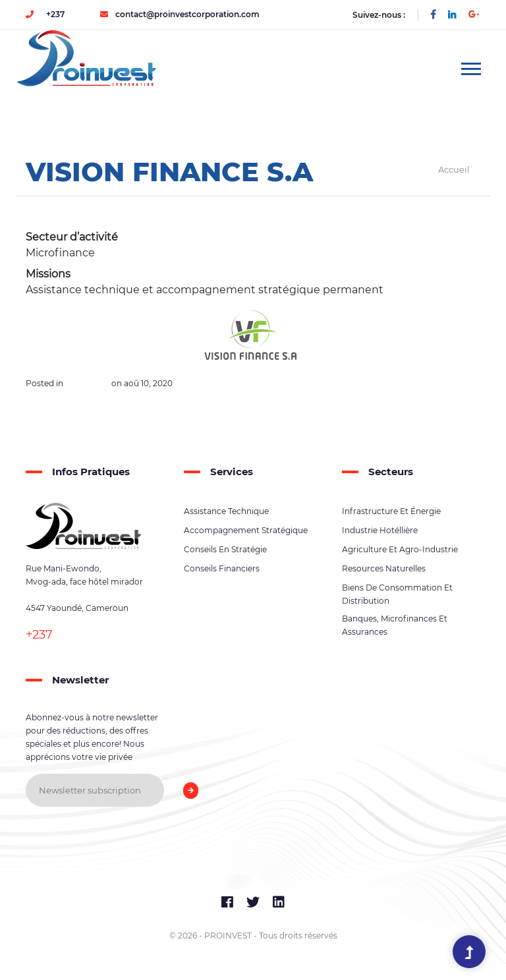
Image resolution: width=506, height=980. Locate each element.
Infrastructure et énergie (391, 511)
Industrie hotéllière (380, 530)
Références (87, 383)
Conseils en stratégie (225, 549)
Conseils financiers (222, 568)
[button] (470, 66)
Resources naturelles (384, 568)
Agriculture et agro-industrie (400, 549)
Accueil (454, 169)
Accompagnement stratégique (246, 530)
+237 (45, 14)
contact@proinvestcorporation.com (180, 14)
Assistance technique (226, 511)
